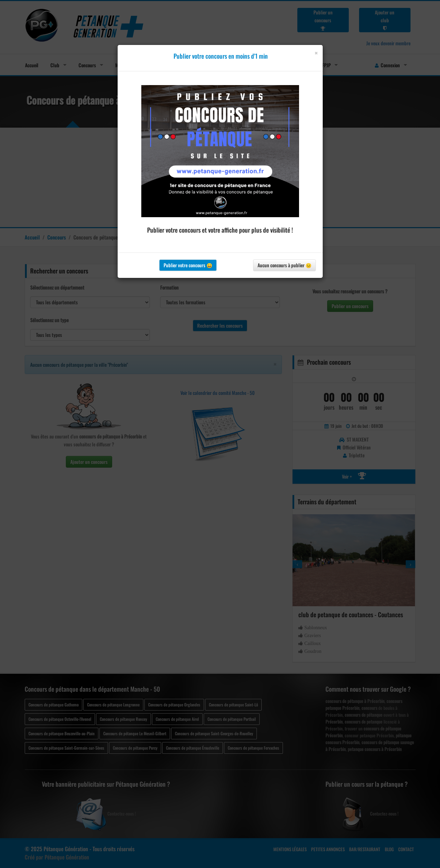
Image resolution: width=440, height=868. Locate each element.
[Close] (316, 53)
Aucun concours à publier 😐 (284, 265)
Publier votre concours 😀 (188, 265)
